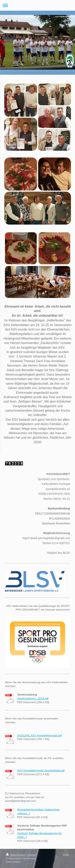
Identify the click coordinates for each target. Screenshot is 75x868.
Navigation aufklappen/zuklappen (37, 5)
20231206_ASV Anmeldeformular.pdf (39, 735)
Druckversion (16, 855)
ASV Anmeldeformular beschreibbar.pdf (41, 770)
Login (66, 855)
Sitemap (32, 855)
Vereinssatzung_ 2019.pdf (33, 698)
